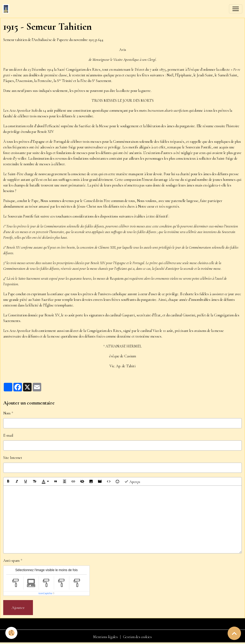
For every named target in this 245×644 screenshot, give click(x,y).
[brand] (7, 9)
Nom (7, 413)
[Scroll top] (234, 633)
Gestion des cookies (137, 637)
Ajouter (18, 608)
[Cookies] (11, 633)
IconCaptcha (45, 593)
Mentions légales (105, 637)
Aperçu (132, 481)
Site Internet (13, 458)
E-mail (8, 435)
